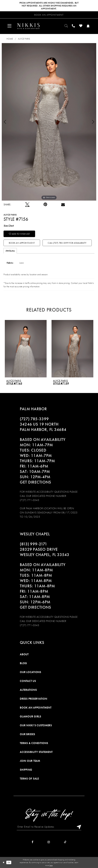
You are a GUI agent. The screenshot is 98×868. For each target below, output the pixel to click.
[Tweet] (27, 205)
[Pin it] (45, 204)
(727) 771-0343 (30, 500)
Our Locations (30, 672)
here (51, 865)
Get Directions (35, 482)
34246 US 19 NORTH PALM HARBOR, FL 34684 (43, 427)
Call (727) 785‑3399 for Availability (67, 243)
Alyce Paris (24, 39)
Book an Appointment (22, 243)
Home (10, 39)
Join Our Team (30, 761)
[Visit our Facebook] (33, 842)
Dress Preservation (34, 699)
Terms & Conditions (34, 743)
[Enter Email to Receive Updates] (49, 827)
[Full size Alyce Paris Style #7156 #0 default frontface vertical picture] (49, 122)
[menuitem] (10, 26)
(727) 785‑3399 (34, 419)
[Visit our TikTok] (65, 842)
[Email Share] (63, 205)
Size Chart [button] (9, 225)
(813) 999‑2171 (33, 544)
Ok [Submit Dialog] (9, 862)
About (24, 654)
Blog (23, 663)
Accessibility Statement (36, 752)
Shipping (26, 770)
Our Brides (27, 734)
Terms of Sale (29, 779)
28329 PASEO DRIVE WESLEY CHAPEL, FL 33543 (45, 552)
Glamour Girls (30, 716)
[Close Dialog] (4, 862)
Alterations (28, 690)
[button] (10, 26)
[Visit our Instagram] (49, 842)
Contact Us (28, 681)
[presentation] (26, 349)
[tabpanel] (49, 122)
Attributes (10, 251)
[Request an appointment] (49, 15)
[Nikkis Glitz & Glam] (28, 26)
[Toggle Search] (66, 26)
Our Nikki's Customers (36, 725)
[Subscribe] (78, 827)
